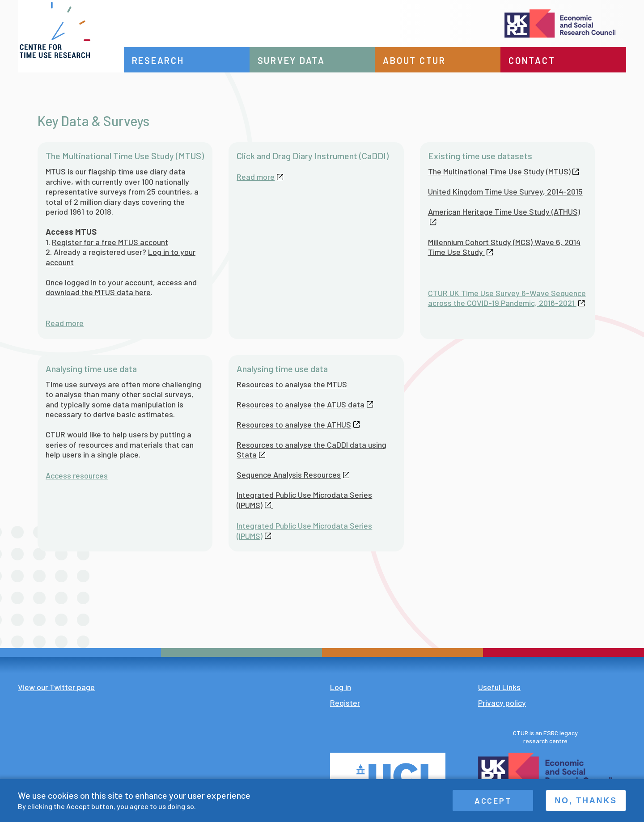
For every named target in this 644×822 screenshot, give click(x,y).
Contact (536, 60)
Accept (493, 801)
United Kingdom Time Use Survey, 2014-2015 (505, 191)
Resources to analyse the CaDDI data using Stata (311, 450)
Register (345, 703)
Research (174, 60)
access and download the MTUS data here (121, 287)
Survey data (303, 60)
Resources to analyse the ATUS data (305, 404)
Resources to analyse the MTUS (292, 384)
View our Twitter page (56, 687)
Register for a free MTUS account (110, 242)
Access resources (77, 475)
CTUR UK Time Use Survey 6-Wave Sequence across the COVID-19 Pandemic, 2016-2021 (507, 298)
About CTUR (422, 60)
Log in (341, 687)
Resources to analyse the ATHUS (298, 424)
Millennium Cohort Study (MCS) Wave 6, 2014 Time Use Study (504, 247)
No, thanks (586, 801)
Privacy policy (502, 703)
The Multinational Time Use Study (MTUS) (504, 171)
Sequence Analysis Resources (293, 475)
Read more (65, 323)
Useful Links (499, 687)
